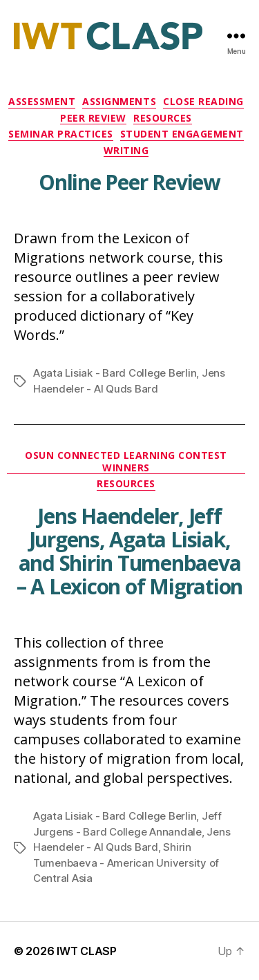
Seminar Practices (61, 134)
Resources (163, 118)
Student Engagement (182, 134)
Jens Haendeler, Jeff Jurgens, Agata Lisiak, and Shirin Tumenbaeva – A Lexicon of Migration (129, 551)
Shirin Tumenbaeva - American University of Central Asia (126, 863)
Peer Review (93, 118)
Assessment (42, 102)
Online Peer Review (129, 182)
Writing (126, 151)
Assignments (119, 102)
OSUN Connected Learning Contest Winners (126, 462)
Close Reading (203, 102)
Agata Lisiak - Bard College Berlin (115, 373)
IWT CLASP (87, 951)
